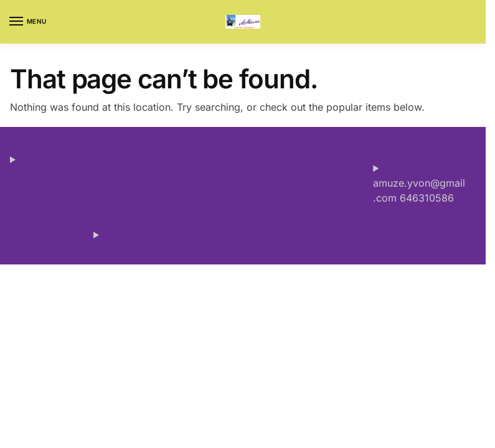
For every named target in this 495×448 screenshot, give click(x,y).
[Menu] (28, 22)
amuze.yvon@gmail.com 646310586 (419, 190)
